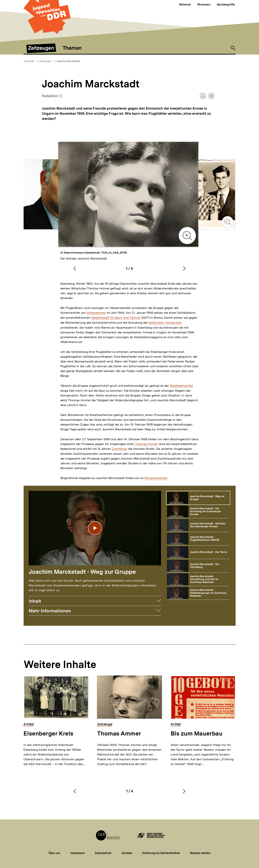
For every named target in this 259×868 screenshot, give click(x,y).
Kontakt (127, 853)
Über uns (54, 853)
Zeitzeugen (45, 61)
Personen (204, 4)
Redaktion (52, 96)
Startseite (29, 61)
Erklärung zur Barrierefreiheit (161, 853)
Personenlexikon (156, 478)
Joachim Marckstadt (68, 61)
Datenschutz (103, 853)
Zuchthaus (120, 449)
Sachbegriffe (226, 4)
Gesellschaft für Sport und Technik (116, 318)
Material (185, 4)
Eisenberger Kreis (48, 733)
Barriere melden (200, 853)
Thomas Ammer (147, 444)
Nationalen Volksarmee (165, 323)
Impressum (78, 853)
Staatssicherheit (181, 386)
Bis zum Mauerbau (197, 733)
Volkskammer (96, 313)
